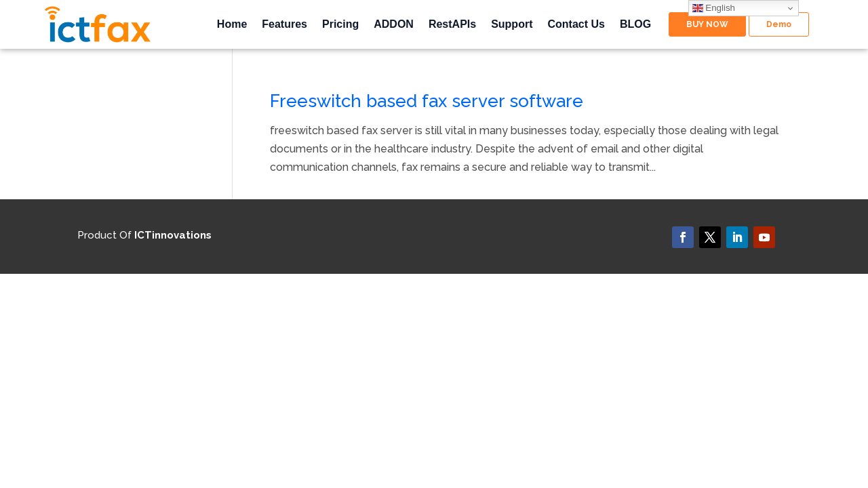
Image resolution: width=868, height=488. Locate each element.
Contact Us (576, 25)
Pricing (340, 25)
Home (232, 25)
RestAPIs (452, 25)
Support (512, 25)
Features (284, 25)
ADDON (394, 25)
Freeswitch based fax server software (427, 101)
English (714, 8)
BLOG (635, 25)
